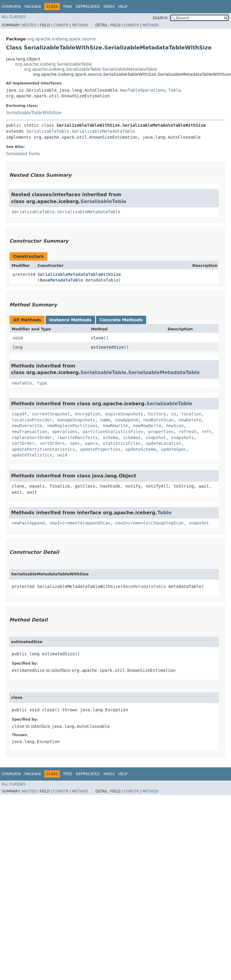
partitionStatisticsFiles (113, 432)
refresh (187, 432)
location (191, 414)
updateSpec (173, 449)
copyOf (19, 414)
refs (206, 432)
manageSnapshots (76, 420)
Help (123, 7)
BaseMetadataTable (61, 280)
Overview (11, 7)
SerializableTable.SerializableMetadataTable (80, 131)
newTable (22, 383)
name (105, 420)
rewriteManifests (78, 438)
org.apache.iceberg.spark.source (61, 39)
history (157, 414)
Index (109, 7)
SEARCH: (161, 18)
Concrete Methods (121, 320)
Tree (68, 7)
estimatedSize (107, 347)
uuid (62, 455)
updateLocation (163, 443)
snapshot (156, 438)
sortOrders (52, 443)
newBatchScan (158, 420)
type (42, 383)
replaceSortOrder (32, 438)
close (97, 338)
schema (110, 438)
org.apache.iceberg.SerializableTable (54, 64)
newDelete (190, 420)
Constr (61, 25)
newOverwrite (27, 426)
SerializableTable (103, 201)
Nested (29, 25)
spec (75, 443)
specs (91, 443)
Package (33, 7)
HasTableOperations (143, 90)
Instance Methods (70, 320)
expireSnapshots (124, 414)
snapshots (182, 438)
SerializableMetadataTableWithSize (79, 274)
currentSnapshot (51, 414)
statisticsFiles (121, 443)
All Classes (14, 17)
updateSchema (141, 449)
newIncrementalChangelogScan (150, 523)
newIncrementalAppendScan (80, 523)
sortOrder (23, 443)
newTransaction (29, 432)
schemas (132, 438)
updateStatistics (32, 455)
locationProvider (32, 420)
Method (80, 25)
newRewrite (115, 426)
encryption (88, 414)
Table (175, 90)
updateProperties (100, 449)
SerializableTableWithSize (34, 113)
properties (161, 432)
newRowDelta (147, 426)
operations (65, 432)
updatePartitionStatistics (43, 449)
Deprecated (88, 7)
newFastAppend (28, 523)
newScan (175, 426)
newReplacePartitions (72, 426)
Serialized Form (23, 154)
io (174, 414)
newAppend (127, 420)
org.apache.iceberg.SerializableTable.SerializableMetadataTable (91, 69)
